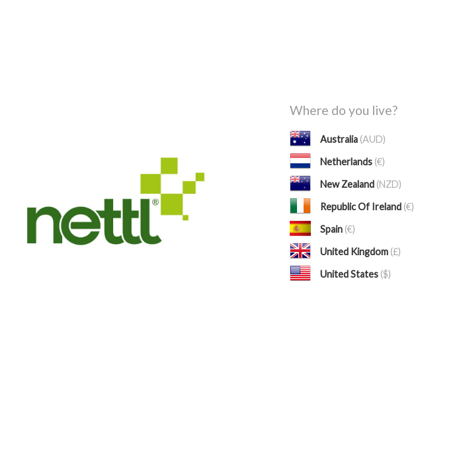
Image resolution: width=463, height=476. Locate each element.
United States (356, 274)
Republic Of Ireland (367, 207)
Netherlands (353, 162)
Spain (338, 229)
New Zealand (361, 184)
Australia (353, 139)
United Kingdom (360, 252)
